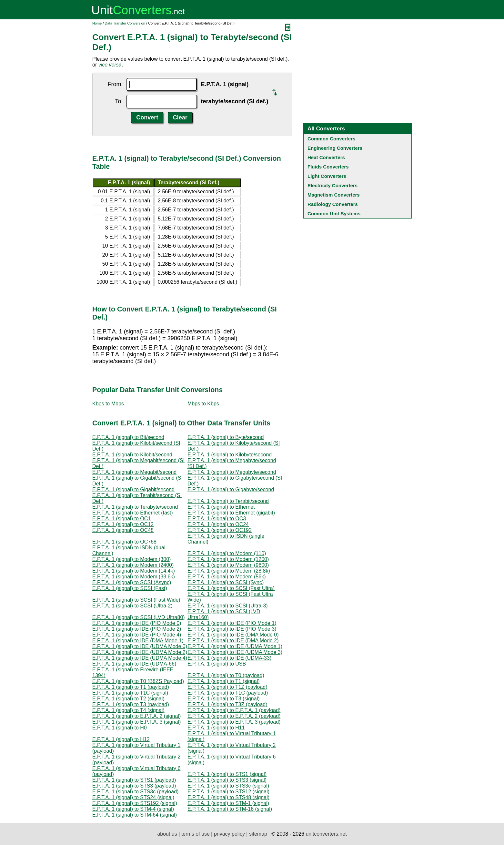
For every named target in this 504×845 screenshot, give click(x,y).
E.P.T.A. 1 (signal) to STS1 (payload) (134, 780)
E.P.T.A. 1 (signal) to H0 (120, 728)
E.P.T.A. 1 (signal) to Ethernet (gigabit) (231, 513)
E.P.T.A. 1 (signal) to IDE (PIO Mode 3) (232, 629)
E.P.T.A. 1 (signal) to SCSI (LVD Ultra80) (139, 617)
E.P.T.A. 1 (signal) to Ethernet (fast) (133, 513)
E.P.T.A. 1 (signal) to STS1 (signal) (227, 774)
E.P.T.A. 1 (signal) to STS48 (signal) (228, 797)
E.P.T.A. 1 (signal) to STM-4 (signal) (133, 809)
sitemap (258, 834)
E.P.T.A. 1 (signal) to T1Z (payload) (227, 687)
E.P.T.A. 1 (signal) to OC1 (121, 519)
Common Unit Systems (334, 214)
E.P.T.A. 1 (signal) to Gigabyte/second (231, 489)
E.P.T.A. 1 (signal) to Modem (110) (227, 553)
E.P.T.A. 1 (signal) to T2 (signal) (128, 699)
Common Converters (331, 139)
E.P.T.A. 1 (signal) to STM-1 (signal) (228, 803)
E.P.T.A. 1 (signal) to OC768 (124, 542)
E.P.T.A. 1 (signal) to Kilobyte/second (230, 455)
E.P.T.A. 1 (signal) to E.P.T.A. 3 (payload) (234, 722)
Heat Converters (326, 157)
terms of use (196, 834)
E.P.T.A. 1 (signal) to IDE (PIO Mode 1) (232, 623)
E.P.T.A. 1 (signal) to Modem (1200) (228, 559)
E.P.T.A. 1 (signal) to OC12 (123, 524)
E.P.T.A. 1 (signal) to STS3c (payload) (135, 792)
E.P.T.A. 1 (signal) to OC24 (218, 524)
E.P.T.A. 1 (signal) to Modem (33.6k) (134, 577)
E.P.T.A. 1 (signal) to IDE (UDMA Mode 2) (140, 652)
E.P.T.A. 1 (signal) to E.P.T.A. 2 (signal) (136, 716)
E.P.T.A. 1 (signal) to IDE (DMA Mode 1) (138, 641)
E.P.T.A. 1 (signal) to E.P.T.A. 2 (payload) (234, 716)
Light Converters (327, 176)
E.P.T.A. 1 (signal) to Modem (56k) (227, 577)
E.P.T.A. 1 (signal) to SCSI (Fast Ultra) (231, 588)
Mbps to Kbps (203, 404)
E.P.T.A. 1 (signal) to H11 (216, 728)
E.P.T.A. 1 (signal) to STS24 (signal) (133, 797)
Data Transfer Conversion (125, 23)
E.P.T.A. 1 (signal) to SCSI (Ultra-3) (228, 606)
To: (119, 101)
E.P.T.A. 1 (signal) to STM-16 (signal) (230, 809)
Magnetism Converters (334, 195)
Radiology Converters (333, 204)
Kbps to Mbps (108, 404)
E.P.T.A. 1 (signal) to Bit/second (128, 437)
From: (115, 84)
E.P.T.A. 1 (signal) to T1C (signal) (130, 693)
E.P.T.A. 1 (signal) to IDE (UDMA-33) (229, 658)
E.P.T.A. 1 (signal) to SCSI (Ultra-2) (132, 606)
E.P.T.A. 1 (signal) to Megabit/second (134, 472)
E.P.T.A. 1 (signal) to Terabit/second (228, 501)
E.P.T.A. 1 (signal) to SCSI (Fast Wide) (136, 600)
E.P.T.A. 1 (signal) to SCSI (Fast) (130, 588)
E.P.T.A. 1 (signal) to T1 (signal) (224, 681)
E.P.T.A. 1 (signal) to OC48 (123, 530)
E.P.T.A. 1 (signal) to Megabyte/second (232, 472)
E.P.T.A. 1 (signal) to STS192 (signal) (135, 803)
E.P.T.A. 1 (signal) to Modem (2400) (133, 565)
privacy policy (229, 834)
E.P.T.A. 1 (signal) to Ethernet (221, 507)
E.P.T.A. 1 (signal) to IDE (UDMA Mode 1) (235, 646)
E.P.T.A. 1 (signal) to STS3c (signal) (228, 786)
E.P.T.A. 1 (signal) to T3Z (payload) (227, 704)
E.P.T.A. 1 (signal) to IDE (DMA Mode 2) (233, 641)
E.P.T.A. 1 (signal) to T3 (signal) (224, 699)
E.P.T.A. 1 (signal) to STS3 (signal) (227, 780)
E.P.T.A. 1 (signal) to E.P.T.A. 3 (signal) (136, 722)
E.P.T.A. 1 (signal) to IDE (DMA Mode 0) (233, 635)
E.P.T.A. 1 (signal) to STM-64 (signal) (135, 815)
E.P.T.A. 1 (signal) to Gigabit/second (133, 489)
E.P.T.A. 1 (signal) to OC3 (217, 519)
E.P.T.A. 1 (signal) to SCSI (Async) (132, 582)
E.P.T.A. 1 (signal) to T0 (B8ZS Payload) (138, 681)
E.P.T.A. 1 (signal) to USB (217, 664)
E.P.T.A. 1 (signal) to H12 (121, 739)
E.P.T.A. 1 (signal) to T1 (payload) (131, 687)
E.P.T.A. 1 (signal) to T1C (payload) (228, 693)
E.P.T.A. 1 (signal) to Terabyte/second (135, 507)
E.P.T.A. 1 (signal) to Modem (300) (131, 559)
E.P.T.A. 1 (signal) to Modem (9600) (228, 565)
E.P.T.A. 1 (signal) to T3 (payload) (131, 704)
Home (97, 23)
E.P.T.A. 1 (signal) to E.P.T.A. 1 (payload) (234, 710)
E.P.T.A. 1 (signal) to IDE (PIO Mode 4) (137, 635)
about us (167, 834)
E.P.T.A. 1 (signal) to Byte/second (226, 437)
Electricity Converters (333, 185)
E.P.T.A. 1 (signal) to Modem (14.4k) (134, 571)
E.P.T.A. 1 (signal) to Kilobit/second (132, 455)
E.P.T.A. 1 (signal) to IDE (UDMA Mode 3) (235, 652)
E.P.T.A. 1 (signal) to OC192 (220, 530)
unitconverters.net (326, 834)
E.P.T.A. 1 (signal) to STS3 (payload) (134, 786)
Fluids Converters (328, 167)
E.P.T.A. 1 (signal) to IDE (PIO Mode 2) (137, 629)
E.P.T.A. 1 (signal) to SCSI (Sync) (226, 582)
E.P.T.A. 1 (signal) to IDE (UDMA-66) (134, 664)
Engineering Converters (335, 148)
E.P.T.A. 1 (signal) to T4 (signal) (128, 710)
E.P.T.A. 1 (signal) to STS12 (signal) (228, 792)
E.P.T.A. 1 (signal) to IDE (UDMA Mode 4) (140, 658)
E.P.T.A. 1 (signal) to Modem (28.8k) (229, 571)
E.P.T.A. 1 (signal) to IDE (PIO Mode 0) (137, 623)
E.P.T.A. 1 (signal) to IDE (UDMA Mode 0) (140, 646)
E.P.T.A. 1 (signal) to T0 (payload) (226, 675)
